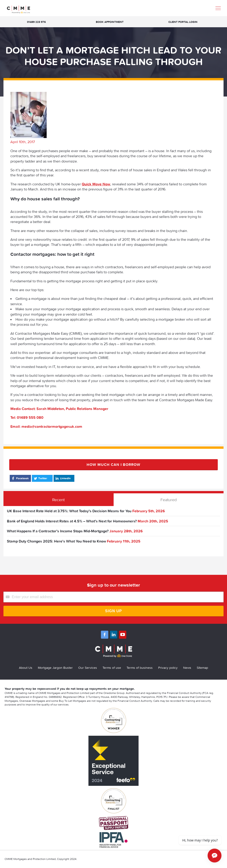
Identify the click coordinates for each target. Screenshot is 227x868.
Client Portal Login (183, 22)
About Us (26, 668)
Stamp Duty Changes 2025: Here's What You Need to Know (56, 541)
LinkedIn (63, 478)
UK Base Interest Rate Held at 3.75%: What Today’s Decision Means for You (69, 511)
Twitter (40, 478)
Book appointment (110, 22)
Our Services (88, 668)
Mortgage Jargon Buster (55, 668)
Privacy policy (168, 668)
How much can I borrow (113, 464)
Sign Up (113, 611)
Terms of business (140, 668)
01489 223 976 (36, 22)
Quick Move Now (96, 184)
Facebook (20, 478)
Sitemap (202, 668)
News (187, 668)
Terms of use (112, 668)
